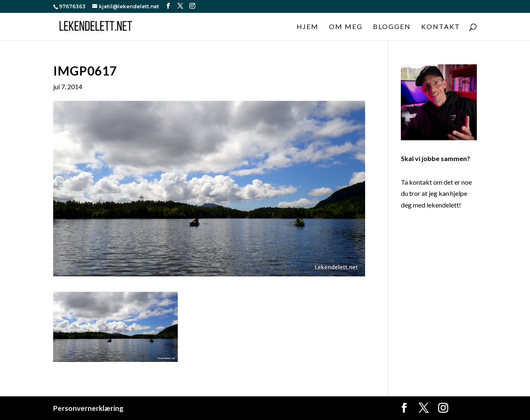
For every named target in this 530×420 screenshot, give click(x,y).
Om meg (346, 27)
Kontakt (441, 27)
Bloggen (392, 27)
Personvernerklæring (88, 408)
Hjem (308, 27)
